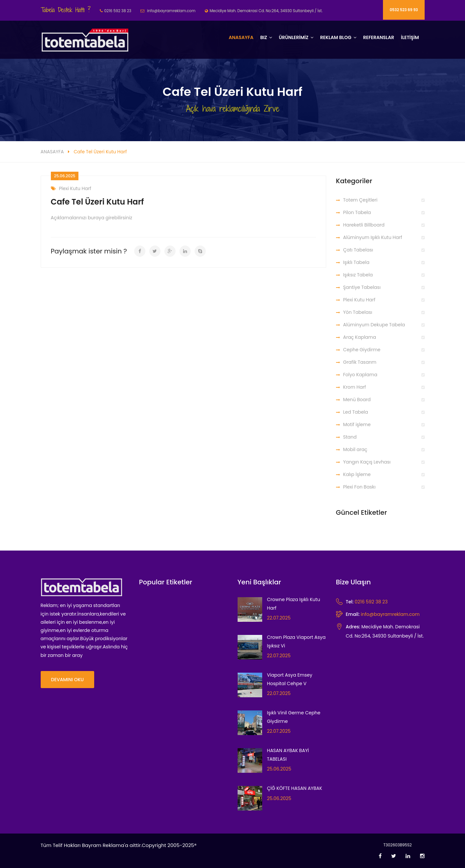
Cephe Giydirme (362, 350)
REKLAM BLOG (336, 37)
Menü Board (357, 400)
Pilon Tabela (357, 212)
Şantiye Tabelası (362, 287)
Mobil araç (355, 449)
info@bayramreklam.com (390, 614)
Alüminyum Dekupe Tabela (374, 325)
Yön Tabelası (358, 312)
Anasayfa (241, 37)
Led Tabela (356, 412)
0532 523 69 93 (404, 10)
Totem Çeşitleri (360, 200)
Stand (350, 437)
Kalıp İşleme (357, 474)
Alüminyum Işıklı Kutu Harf (373, 237)
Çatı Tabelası (358, 250)
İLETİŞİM (410, 37)
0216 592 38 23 (371, 602)
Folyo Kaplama (360, 375)
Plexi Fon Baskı (359, 487)
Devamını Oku (68, 680)
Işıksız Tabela (358, 275)
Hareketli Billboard (364, 225)
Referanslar (379, 37)
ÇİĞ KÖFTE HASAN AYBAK (295, 788)
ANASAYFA (52, 152)
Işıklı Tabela (356, 262)
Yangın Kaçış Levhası (367, 462)
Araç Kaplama (360, 337)
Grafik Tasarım (360, 362)
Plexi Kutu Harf (71, 189)
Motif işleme (357, 424)
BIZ (264, 37)
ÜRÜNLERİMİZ (294, 37)
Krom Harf (355, 387)
